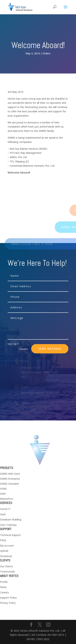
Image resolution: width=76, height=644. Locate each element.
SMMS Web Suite (10, 474)
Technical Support (10, 535)
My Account (7, 546)
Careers (4, 592)
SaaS (3, 514)
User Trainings (8, 525)
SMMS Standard (9, 484)
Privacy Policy (8, 603)
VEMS (3, 489)
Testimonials (7, 571)
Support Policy (8, 598)
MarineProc (7, 499)
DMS (3, 494)
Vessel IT (5, 509)
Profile (4, 582)
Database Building (11, 519)
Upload (4, 551)
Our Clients (6, 566)
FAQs (3, 540)
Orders (47, 53)
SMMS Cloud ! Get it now (34, 244)
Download (6, 556)
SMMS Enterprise (10, 479)
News (3, 587)
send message (50, 349)
